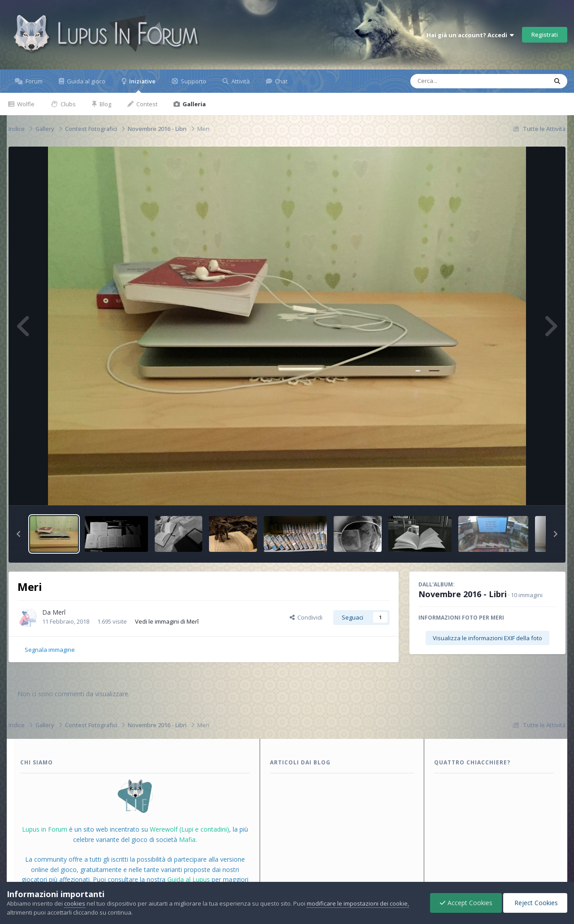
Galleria (194, 104)
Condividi (306, 617)
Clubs (67, 104)
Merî (59, 612)
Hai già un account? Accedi (470, 35)
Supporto (193, 81)
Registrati (545, 35)
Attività (240, 81)
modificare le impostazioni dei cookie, (358, 903)
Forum (33, 81)
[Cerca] (458, 81)
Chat (280, 81)
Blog (105, 104)
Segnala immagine (50, 650)
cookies (75, 903)
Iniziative (142, 85)
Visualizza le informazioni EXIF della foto (487, 638)
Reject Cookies (535, 903)
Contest (146, 104)
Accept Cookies (466, 903)
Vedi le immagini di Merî (167, 621)
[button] (18, 534)
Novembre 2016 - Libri (463, 594)
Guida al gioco (85, 81)
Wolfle (25, 104)
